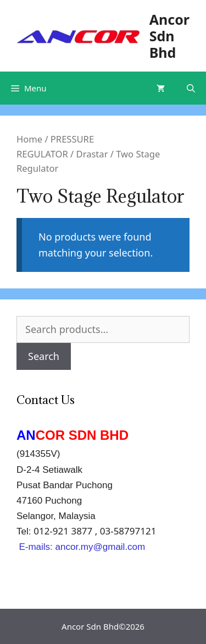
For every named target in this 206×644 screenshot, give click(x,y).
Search (44, 356)
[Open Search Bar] (191, 88)
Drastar (92, 154)
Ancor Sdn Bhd (169, 36)
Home (29, 139)
